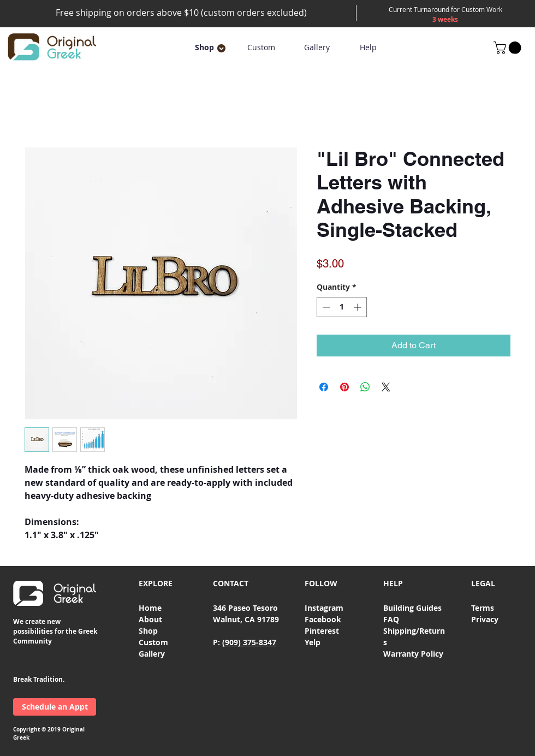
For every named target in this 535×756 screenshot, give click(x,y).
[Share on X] (386, 387)
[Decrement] (325, 307)
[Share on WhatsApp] (365, 387)
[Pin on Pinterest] (344, 387)
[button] (204, 47)
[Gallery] (317, 47)
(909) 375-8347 (249, 642)
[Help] (368, 47)
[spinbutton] (342, 307)
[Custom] (261, 47)
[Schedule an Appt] (55, 707)
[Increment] (358, 307)
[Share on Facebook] (324, 387)
